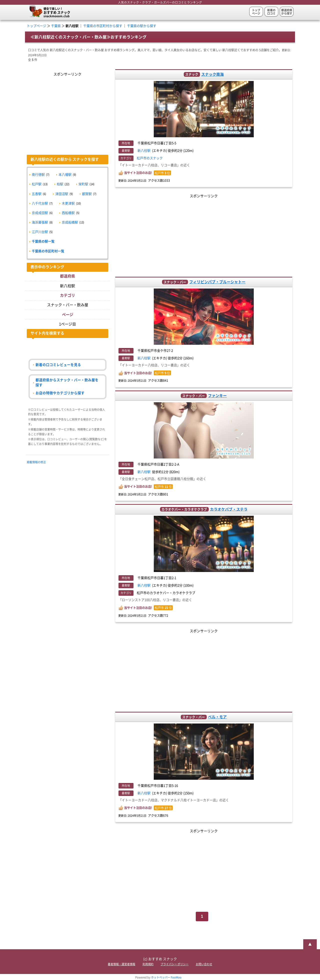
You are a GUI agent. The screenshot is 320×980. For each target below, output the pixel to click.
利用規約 (148, 964)
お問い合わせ (204, 964)
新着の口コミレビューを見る (58, 365)
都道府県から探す (287, 12)
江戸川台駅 (40, 232)
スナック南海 (212, 74)
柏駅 (60, 184)
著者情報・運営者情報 (121, 964)
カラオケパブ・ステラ (229, 509)
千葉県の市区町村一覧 (48, 251)
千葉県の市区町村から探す (103, 26)
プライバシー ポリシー (174, 964)
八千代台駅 (40, 203)
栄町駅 (83, 184)
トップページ (256, 12)
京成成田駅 (40, 213)
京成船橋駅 (70, 222)
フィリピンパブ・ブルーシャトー (217, 282)
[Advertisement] (204, 234)
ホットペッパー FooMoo (166, 977)
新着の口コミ (271, 12)
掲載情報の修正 (36, 462)
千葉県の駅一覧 (43, 241)
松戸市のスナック (150, 158)
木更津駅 (68, 203)
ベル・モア (217, 717)
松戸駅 (37, 184)
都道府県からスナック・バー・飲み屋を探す (67, 382)
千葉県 (56, 26)
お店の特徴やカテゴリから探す (60, 393)
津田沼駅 (62, 194)
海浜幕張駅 (40, 222)
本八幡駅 (65, 175)
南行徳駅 (38, 175)
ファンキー (217, 396)
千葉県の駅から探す (142, 26)
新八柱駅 (144, 151)
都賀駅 (87, 194)
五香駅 (37, 194)
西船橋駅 (68, 213)
